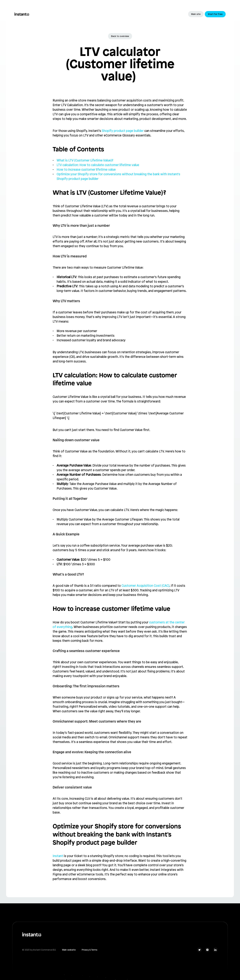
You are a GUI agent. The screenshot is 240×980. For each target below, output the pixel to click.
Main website (69, 950)
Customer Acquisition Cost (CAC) (145, 586)
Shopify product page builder (123, 131)
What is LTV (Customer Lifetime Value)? (85, 160)
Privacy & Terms (90, 950)
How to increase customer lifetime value (86, 169)
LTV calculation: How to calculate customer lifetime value (98, 165)
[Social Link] (199, 950)
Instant (58, 856)
